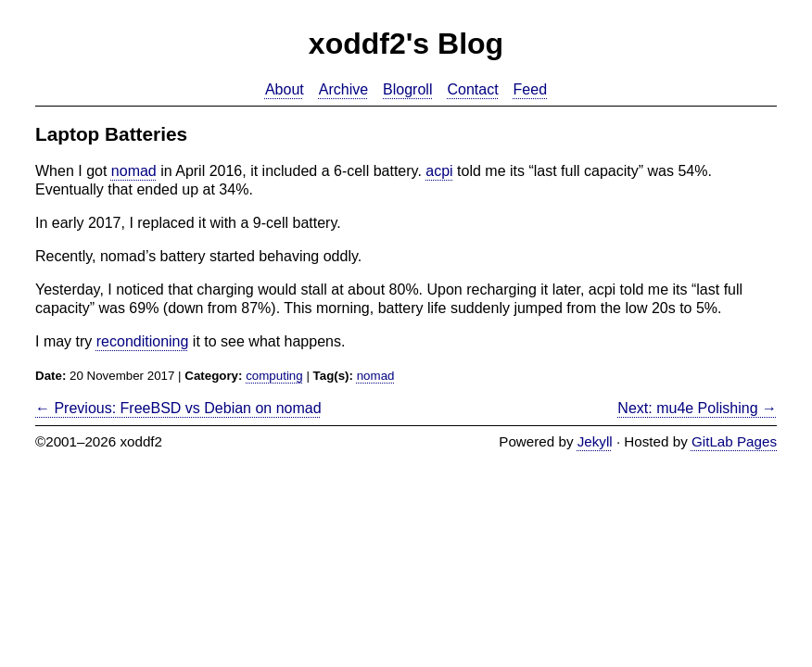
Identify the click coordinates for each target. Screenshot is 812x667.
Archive (343, 89)
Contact (472, 89)
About (285, 89)
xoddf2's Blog (406, 44)
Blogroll (407, 89)
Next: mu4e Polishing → (697, 408)
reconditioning (143, 341)
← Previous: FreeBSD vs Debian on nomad (178, 408)
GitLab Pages (734, 441)
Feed (530, 89)
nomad (134, 171)
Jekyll (595, 441)
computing (274, 376)
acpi (439, 171)
